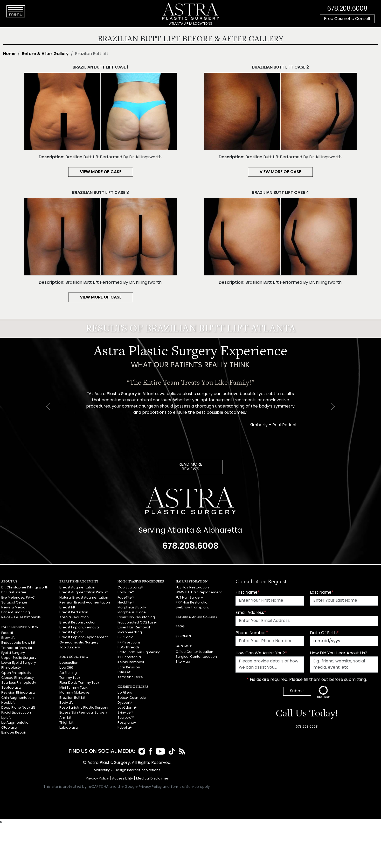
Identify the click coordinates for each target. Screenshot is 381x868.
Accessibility (122, 779)
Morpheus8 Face (132, 612)
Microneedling (130, 632)
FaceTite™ (126, 598)
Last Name (322, 593)
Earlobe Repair (14, 732)
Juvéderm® (127, 708)
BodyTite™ (126, 592)
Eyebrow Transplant (192, 608)
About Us (9, 581)
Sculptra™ (126, 718)
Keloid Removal (131, 662)
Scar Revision (129, 667)
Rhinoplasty (11, 668)
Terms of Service (185, 787)
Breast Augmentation (77, 588)
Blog (180, 626)
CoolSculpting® (130, 588)
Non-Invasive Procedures (141, 581)
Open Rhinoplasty (16, 673)
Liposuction (69, 663)
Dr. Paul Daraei (14, 592)
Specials (183, 636)
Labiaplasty (69, 727)
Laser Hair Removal (134, 628)
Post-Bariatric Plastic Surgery (84, 708)
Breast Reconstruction (78, 623)
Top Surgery (70, 647)
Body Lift (66, 703)
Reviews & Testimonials (21, 617)
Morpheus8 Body (132, 608)
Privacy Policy (97, 779)
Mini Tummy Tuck (73, 688)
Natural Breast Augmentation (84, 598)
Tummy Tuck (70, 678)
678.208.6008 (347, 9)
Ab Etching (68, 673)
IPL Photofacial (130, 657)
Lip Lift (6, 718)
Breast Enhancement (79, 581)
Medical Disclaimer (152, 779)
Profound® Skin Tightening (139, 652)
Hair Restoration (192, 581)
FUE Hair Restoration (192, 588)
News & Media (13, 608)
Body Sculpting (74, 657)
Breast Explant (71, 632)
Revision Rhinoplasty (18, 693)
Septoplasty (11, 688)
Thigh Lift (66, 723)
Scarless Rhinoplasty (19, 683)
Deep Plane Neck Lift (18, 708)
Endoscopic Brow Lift (18, 643)
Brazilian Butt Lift (72, 698)
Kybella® (125, 727)
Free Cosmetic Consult (347, 19)
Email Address (251, 613)
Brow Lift (8, 638)
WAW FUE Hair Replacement (199, 592)
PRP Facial (126, 637)
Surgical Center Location (196, 657)
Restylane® (127, 723)
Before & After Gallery (45, 54)
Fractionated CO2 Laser (137, 623)
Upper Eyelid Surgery (19, 658)
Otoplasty (9, 727)
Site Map (183, 662)
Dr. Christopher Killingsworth (25, 588)
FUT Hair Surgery (189, 598)
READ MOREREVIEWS (190, 467)
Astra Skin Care (130, 677)
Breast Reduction (74, 612)
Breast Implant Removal (79, 628)
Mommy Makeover (75, 693)
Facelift (7, 633)
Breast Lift (67, 608)
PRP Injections (129, 642)
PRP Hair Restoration (193, 603)
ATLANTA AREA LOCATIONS (191, 24)
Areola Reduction (74, 617)
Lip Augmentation (16, 723)
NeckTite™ (126, 603)
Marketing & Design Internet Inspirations (127, 770)
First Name (248, 593)
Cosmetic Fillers (133, 686)
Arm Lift (65, 718)
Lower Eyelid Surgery (19, 663)
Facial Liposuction (16, 713)
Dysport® (125, 703)
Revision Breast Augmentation (85, 603)
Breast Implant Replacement (84, 637)
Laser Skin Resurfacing (136, 617)
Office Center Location (194, 652)
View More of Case (101, 172)
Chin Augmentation (18, 698)
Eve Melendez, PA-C (18, 598)
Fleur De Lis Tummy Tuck (79, 683)
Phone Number (252, 633)
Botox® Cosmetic (132, 698)
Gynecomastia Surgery (79, 642)
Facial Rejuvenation (20, 627)
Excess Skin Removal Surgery (84, 713)
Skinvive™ (125, 713)
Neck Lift (8, 703)
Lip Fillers (125, 693)
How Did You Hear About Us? (339, 653)
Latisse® (124, 672)
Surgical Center (14, 603)
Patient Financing (16, 612)
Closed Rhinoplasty (18, 678)
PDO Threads (129, 647)
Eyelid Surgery (13, 653)
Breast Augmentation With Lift (84, 592)
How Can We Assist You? (261, 653)
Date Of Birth (324, 633)
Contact (184, 646)
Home (9, 54)
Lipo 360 (66, 668)
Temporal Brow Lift (17, 648)
